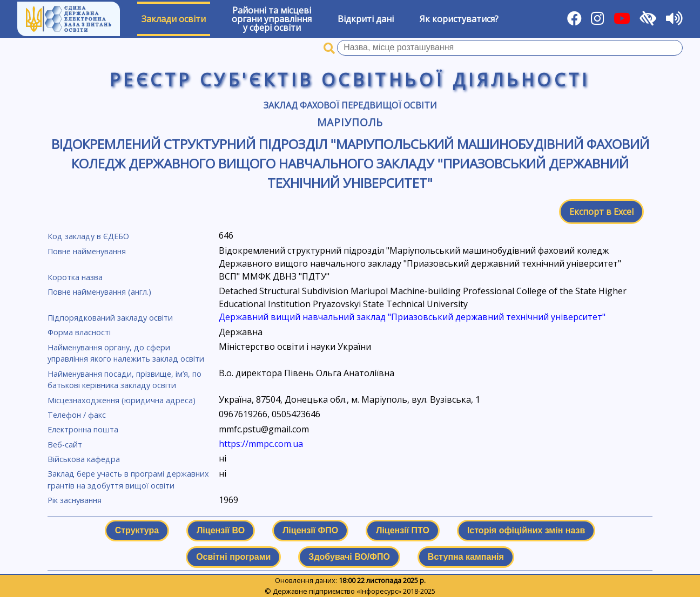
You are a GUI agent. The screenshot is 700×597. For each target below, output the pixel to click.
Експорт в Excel (601, 212)
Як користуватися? (459, 19)
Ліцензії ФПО (310, 530)
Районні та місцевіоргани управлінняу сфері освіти (272, 19)
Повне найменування (87, 251)
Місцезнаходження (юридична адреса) (122, 400)
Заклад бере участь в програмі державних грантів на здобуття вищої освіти (128, 480)
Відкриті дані (366, 19)
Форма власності (79, 332)
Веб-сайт (65, 445)
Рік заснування (75, 500)
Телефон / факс (77, 415)
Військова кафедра (84, 459)
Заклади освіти (174, 19)
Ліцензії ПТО (403, 530)
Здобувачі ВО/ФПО (349, 557)
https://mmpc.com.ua (261, 444)
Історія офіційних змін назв (526, 530)
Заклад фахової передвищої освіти (350, 105)
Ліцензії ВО (221, 530)
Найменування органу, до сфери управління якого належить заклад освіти (126, 353)
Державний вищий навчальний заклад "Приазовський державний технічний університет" (412, 317)
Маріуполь (350, 122)
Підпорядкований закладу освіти (110, 318)
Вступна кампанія (466, 557)
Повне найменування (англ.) (99, 292)
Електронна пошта (83, 429)
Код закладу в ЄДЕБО (88, 236)
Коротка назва (75, 277)
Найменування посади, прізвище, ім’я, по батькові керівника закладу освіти (124, 380)
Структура (137, 530)
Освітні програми (233, 557)
